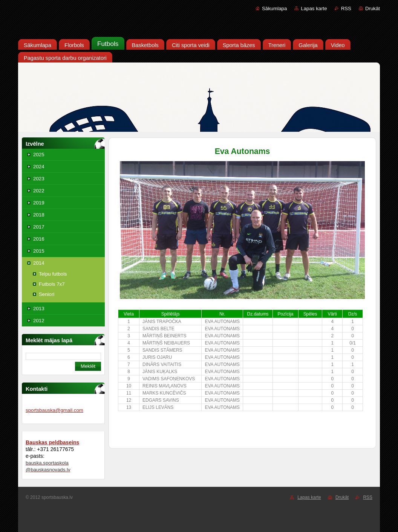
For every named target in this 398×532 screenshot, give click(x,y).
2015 (39, 251)
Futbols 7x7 (52, 284)
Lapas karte (314, 8)
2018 (39, 215)
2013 (39, 309)
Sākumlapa (274, 8)
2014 (39, 263)
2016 (39, 239)
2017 (39, 227)
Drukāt (373, 8)
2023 (39, 179)
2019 (39, 203)
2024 (39, 167)
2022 (39, 191)
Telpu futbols (53, 274)
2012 (39, 321)
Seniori (47, 294)
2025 (39, 155)
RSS (346, 8)
